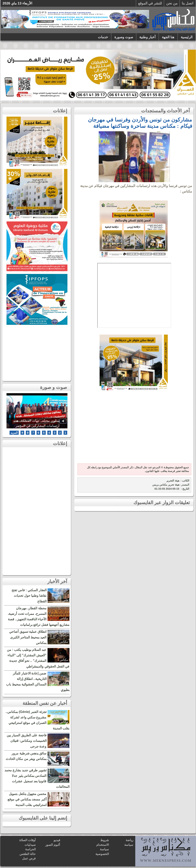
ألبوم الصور (53, 845)
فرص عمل (29, 858)
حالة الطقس (28, 854)
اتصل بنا (188, 3)
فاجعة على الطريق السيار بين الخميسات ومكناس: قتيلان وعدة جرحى (27, 741)
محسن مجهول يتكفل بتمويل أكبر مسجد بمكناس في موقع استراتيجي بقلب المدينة (27, 799)
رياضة (129, 840)
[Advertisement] (134, 430)
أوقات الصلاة (27, 840)
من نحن (172, 3)
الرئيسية (187, 37)
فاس (65, 600)
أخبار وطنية (147, 37)
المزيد (14, 433)
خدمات (103, 37)
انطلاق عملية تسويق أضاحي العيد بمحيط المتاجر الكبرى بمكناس (28, 637)
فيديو (57, 840)
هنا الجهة (168, 37)
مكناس (64, 618)
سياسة (129, 845)
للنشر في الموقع (150, 3)
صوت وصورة (124, 37)
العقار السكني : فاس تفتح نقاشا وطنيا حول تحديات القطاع (29, 596)
